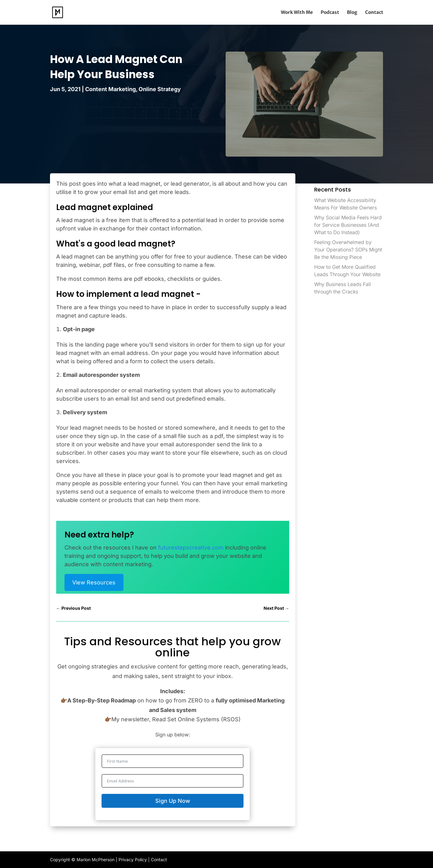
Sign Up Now (173, 801)
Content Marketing (110, 89)
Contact (374, 13)
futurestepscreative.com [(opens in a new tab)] (191, 548)
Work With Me (297, 13)
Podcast (330, 13)
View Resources (94, 582)
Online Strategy (160, 89)
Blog (352, 13)
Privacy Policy (133, 860)
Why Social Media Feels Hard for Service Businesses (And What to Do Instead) (348, 225)
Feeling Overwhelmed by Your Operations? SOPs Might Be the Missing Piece (348, 250)
